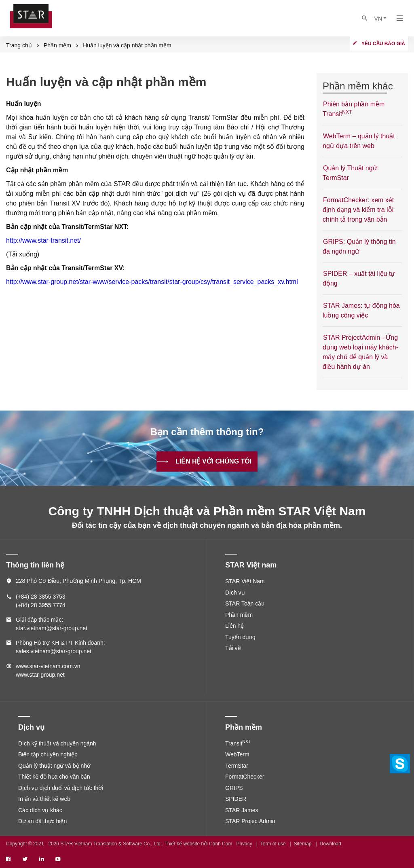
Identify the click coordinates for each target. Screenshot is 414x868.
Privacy (244, 844)
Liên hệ (234, 626)
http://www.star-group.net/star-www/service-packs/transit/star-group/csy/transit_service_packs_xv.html (152, 282)
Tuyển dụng (240, 637)
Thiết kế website (182, 844)
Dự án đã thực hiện (42, 821)
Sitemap (303, 844)
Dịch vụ (235, 593)
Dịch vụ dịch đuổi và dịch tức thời (61, 788)
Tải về (233, 648)
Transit (238, 743)
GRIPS (234, 788)
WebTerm (237, 754)
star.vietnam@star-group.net (52, 628)
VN (381, 18)
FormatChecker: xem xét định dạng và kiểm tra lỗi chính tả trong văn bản (358, 210)
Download (331, 844)
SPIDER (236, 799)
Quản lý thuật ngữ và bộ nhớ (54, 766)
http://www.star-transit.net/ (43, 240)
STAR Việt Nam (245, 581)
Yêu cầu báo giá (383, 44)
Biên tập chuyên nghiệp (48, 754)
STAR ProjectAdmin (250, 821)
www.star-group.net (40, 675)
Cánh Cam (221, 844)
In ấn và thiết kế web (44, 799)
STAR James (242, 810)
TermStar (237, 766)
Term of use (273, 844)
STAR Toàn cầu (245, 603)
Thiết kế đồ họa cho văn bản (54, 777)
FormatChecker (245, 777)
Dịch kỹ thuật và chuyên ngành (57, 743)
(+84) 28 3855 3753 (41, 597)
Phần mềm (239, 615)
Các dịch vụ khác (40, 810)
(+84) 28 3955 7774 (41, 605)
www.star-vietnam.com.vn (48, 666)
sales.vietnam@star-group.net (54, 651)
